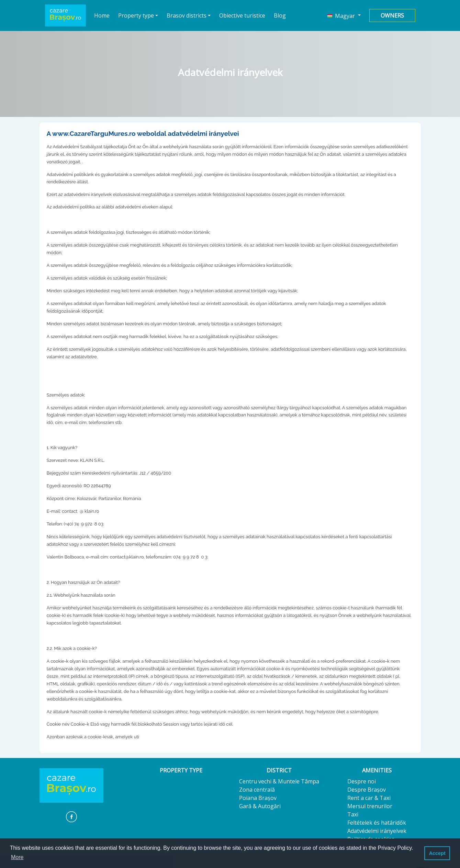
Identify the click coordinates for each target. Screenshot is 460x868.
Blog (280, 15)
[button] (344, 15)
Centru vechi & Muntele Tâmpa (279, 781)
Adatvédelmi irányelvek (377, 831)
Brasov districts (187, 15)
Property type (136, 15)
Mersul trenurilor (370, 806)
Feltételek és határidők (377, 823)
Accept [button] (437, 853)
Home (102, 15)
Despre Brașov (367, 790)
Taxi (353, 814)
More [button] (17, 857)
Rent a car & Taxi (369, 798)
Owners (392, 15)
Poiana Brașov (258, 798)
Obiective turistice (242, 15)
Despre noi (362, 781)
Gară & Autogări (260, 806)
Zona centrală (257, 790)
